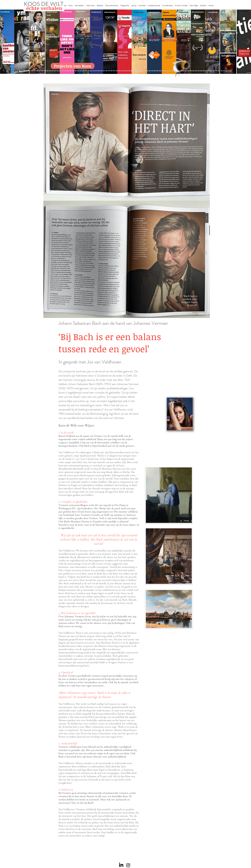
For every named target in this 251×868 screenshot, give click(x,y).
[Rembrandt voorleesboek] (141, 71)
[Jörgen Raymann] (208, 71)
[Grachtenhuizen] (144, 71)
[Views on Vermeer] (172, 71)
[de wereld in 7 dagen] (136, 71)
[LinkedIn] (121, 865)
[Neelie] (200, 71)
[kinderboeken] (107, 71)
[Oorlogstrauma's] (166, 71)
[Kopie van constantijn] (29, 71)
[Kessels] (51, 71)
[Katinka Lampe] (207, 71)
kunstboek (5, 12)
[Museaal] (71, 71)
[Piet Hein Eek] (210, 71)
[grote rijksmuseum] (121, 71)
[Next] (249, 42)
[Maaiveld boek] (92, 71)
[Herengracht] (112, 71)
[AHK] (69, 71)
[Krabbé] (108, 71)
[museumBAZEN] (66, 71)
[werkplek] (215, 71)
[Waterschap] (57, 71)
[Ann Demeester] (212, 71)
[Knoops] (159, 71)
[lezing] (126, 71)
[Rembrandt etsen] (184, 71)
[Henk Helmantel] (218, 71)
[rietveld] (143, 71)
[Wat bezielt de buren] (33, 71)
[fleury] (164, 71)
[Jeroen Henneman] (153, 71)
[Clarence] (213, 71)
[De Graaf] (38, 71)
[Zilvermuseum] (26, 71)
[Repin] (52, 71)
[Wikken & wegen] (113, 71)
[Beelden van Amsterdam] (67, 71)
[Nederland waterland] (192, 71)
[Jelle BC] (54, 71)
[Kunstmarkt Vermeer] (187, 71)
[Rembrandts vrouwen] (131, 71)
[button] (71, 4)
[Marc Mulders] (93, 71)
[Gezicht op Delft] (39, 71)
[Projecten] (25, 71)
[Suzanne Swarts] (48, 71)
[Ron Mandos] (148, 71)
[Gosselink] (72, 71)
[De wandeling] (74, 71)
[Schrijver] (56, 71)
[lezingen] (102, 71)
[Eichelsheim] (44, 71)
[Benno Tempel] (100, 71)
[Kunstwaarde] (79, 71)
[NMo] (41, 71)
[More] (87, 71)
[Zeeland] (223, 71)
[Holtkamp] (116, 71)
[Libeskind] (59, 71)
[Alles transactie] (189, 71)
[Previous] (2, 42)
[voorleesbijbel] (180, 71)
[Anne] (31, 71)
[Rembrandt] (182, 71)
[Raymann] (161, 71)
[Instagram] (128, 865)
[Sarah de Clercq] (97, 71)
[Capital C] (203, 71)
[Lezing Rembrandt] (115, 71)
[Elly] (110, 71)
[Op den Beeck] (90, 71)
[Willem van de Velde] (202, 71)
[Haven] (177, 71)
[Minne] (61, 71)
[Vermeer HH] (176, 71)
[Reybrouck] (89, 71)
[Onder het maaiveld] (128, 71)
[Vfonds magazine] (46, 71)
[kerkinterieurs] (169, 71)
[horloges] (154, 71)
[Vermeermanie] (190, 71)
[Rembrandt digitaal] (195, 71)
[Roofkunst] (120, 71)
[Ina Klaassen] (138, 71)
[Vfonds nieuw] (103, 71)
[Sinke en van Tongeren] (80, 71)
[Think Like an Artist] (95, 71)
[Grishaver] (194, 71)
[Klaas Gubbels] (146, 71)
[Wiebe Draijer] (156, 71)
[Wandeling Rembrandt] (167, 71)
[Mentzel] (205, 71)
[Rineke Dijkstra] (125, 71)
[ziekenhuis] (174, 71)
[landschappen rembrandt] (133, 71)
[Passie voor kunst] (225, 71)
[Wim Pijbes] (149, 71)
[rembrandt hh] (220, 71)
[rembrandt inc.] (222, 71)
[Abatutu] (135, 71)
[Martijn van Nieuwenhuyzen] (82, 71)
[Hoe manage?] (139, 71)
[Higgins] (98, 71)
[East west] (43, 71)
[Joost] (75, 71)
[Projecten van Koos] (73, 66)
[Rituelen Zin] (197, 71)
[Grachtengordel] (179, 71)
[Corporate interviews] (36, 71)
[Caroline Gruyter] (34, 71)
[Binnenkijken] (28, 71)
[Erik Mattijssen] (84, 71)
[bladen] (130, 71)
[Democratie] (62, 71)
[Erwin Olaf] (64, 71)
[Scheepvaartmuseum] (118, 71)
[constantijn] (49, 71)
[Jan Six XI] (217, 71)
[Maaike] (171, 71)
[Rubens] (77, 71)
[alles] (105, 71)
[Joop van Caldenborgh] (162, 71)
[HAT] (199, 71)
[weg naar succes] (123, 71)
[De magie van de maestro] (158, 71)
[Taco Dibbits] (85, 71)
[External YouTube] (169, 379)
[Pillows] (185, 71)
